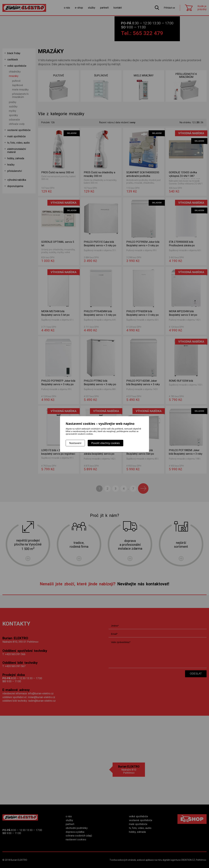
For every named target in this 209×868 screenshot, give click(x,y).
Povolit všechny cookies (105, 443)
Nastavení (75, 443)
